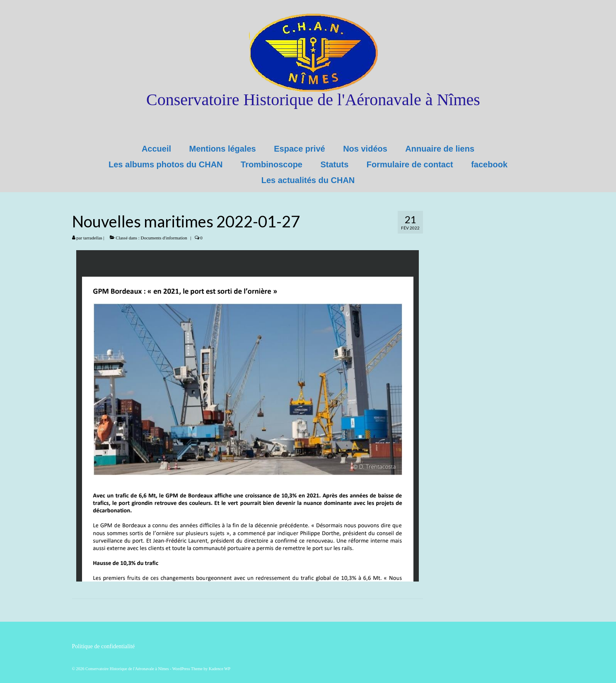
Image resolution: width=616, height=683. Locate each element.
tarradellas (93, 238)
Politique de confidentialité (104, 646)
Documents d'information (164, 238)
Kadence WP (220, 669)
